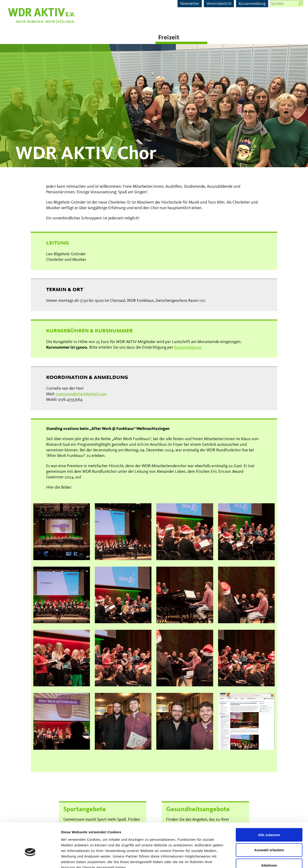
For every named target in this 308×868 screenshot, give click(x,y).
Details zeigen (248, 859)
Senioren (222, 38)
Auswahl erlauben (269, 822)
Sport (57, 38)
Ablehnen (269, 837)
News (10, 38)
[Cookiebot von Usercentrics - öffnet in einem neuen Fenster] (30, 859)
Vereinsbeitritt (219, 4)
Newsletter (190, 4)
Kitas (273, 38)
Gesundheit (111, 38)
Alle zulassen (269, 807)
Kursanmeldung (252, 4)
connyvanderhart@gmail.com (81, 394)
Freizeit (169, 38)
